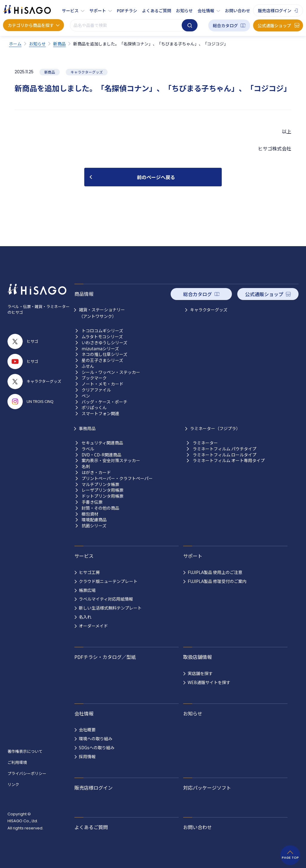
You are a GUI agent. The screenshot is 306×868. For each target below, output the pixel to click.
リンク (13, 784)
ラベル (88, 449)
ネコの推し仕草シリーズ (104, 354)
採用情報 (87, 756)
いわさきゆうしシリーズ (104, 343)
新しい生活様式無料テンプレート (110, 608)
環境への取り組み (96, 738)
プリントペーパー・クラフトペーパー (117, 478)
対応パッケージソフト (207, 788)
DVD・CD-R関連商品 (101, 455)
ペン (86, 396)
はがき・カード (96, 472)
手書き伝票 (92, 502)
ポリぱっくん (94, 408)
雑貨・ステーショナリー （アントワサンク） (102, 313)
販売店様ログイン (275, 10)
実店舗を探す (200, 673)
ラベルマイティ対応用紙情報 (106, 599)
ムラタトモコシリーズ (102, 337)
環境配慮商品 (94, 520)
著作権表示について (25, 751)
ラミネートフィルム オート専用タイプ (229, 460)
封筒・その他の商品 (100, 508)
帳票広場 (87, 590)
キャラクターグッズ (209, 310)
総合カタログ (225, 25)
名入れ (85, 617)
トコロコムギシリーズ (102, 331)
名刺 (86, 466)
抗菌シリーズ (94, 526)
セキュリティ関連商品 (102, 443)
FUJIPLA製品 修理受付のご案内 (217, 581)
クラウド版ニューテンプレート (108, 581)
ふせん (88, 366)
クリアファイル (96, 390)
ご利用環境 (17, 762)
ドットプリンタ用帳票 (102, 496)
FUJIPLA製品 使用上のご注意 (215, 572)
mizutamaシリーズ (100, 349)
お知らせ (184, 10)
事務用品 (87, 428)
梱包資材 (90, 514)
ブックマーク (94, 378)
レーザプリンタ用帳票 (102, 490)
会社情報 (206, 10)
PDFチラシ (127, 10)
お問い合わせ (238, 10)
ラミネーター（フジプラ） (215, 428)
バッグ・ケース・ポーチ (104, 402)
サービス (70, 10)
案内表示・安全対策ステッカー (111, 460)
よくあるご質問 (157, 10)
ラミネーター (205, 443)
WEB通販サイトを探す (209, 682)
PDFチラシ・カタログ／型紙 (105, 657)
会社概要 (87, 730)
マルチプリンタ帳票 (100, 484)
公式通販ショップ (274, 25)
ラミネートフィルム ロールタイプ (225, 455)
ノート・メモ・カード (102, 384)
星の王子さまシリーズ (102, 360)
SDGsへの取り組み (97, 747)
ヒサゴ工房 (89, 572)
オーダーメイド (93, 626)
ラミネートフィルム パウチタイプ (225, 449)
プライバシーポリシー (27, 773)
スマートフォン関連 (100, 414)
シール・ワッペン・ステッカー (111, 372)
